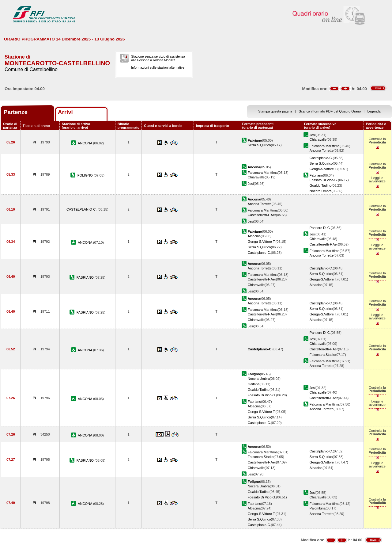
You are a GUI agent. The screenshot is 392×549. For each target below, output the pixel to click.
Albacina (254, 236)
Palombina (318, 508)
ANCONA (85, 143)
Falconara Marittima (325, 146)
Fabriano (316, 175)
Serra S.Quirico (259, 145)
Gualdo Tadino (320, 185)
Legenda (374, 111)
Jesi (313, 135)
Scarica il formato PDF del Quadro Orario (330, 111)
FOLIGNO (86, 175)
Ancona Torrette (322, 151)
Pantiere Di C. (320, 228)
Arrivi (65, 112)
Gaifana (254, 384)
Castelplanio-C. (321, 158)
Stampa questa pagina (275, 111)
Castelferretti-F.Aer (262, 215)
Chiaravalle (318, 139)
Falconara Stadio (322, 355)
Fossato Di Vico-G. (324, 180)
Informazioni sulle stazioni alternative (158, 67)
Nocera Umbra (321, 191)
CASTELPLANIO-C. (82, 209)
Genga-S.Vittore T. (324, 169)
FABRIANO (86, 277)
